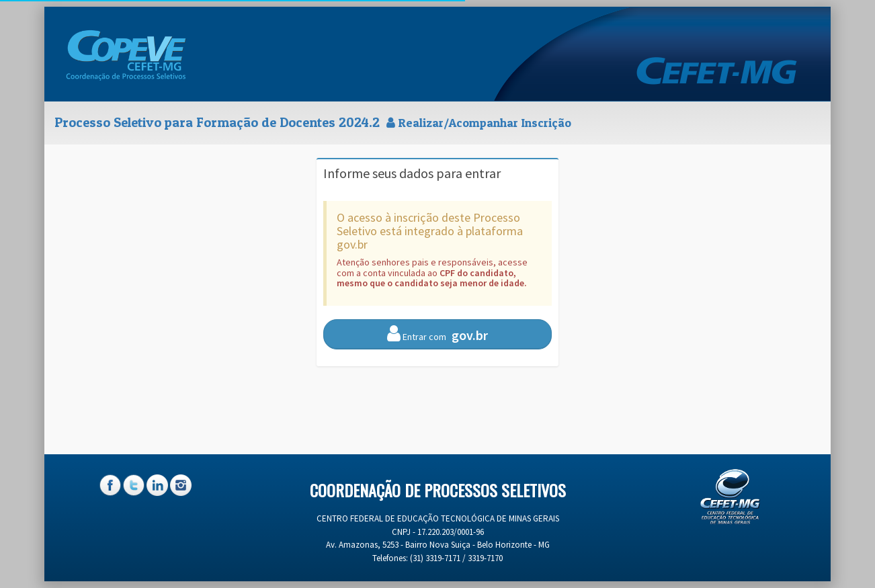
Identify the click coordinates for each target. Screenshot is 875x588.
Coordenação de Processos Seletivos (438, 490)
